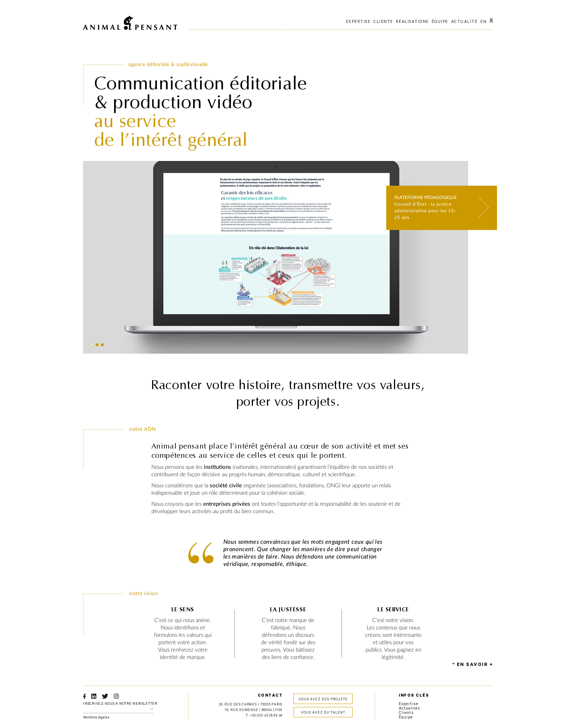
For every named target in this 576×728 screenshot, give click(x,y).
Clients (406, 713)
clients (383, 22)
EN (484, 22)
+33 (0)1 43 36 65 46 (266, 716)
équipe (440, 22)
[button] (92, 345)
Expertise (409, 704)
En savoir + (475, 665)
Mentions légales (96, 718)
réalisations (412, 22)
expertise (358, 22)
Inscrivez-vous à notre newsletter (120, 704)
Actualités (410, 709)
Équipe (406, 718)
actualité (464, 22)
